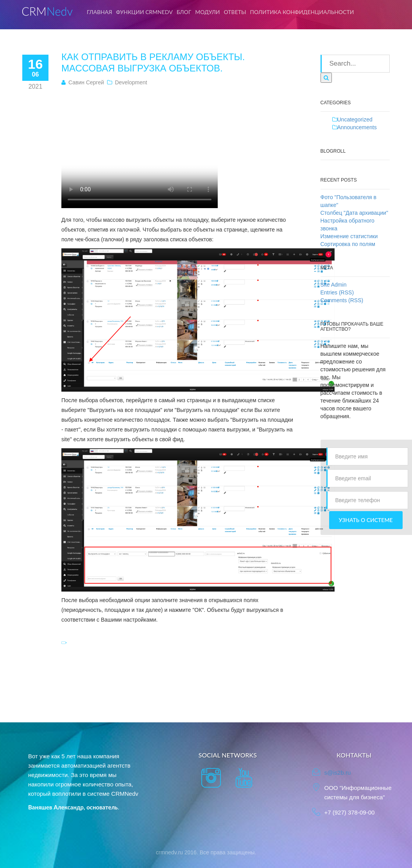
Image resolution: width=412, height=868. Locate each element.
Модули (207, 12)
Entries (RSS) (337, 292)
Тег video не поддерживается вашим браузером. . (140, 150)
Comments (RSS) (342, 300)
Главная (99, 12)
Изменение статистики (349, 236)
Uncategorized (355, 119)
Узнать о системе (366, 520)
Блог (184, 12)
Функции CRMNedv (144, 12)
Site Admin (334, 285)
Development (131, 82)
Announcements (357, 127)
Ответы (235, 12)
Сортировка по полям (348, 244)
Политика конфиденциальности (302, 12)
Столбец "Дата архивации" (354, 213)
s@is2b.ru (337, 773)
